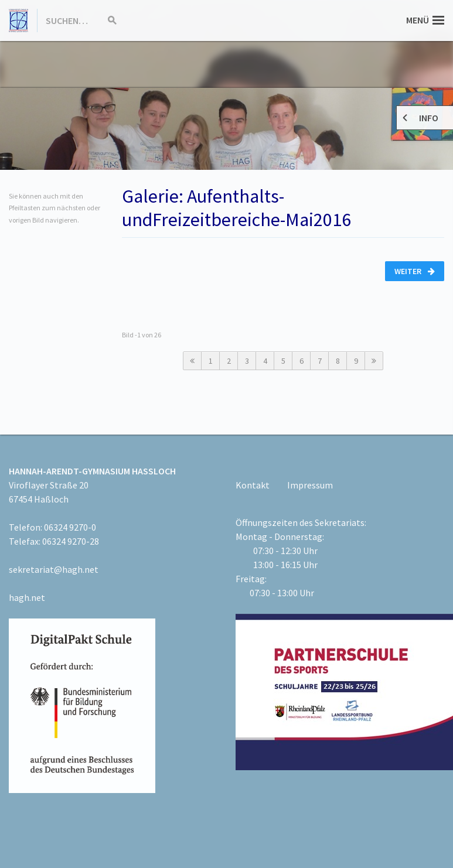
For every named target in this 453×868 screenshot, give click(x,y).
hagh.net (27, 597)
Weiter (415, 271)
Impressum (310, 485)
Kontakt (253, 485)
